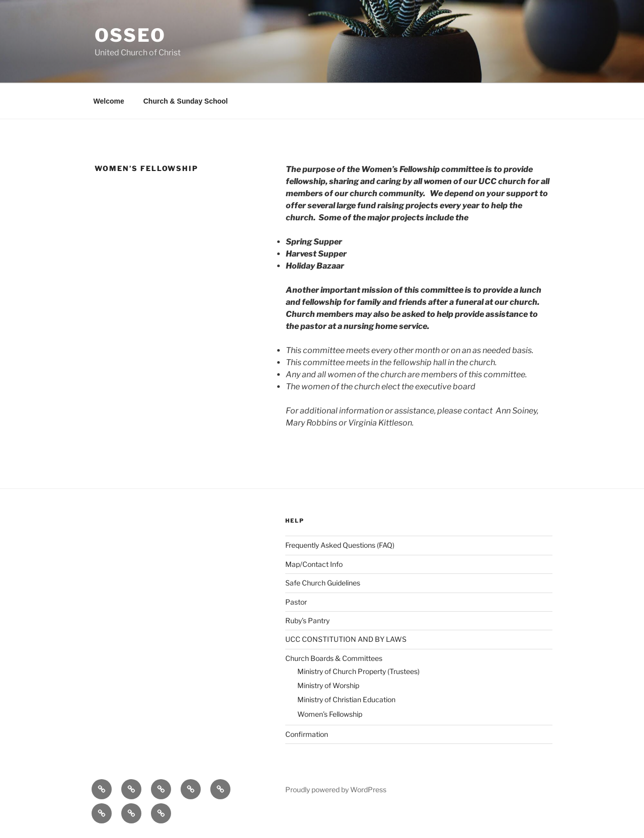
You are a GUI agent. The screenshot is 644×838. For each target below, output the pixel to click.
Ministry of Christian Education (346, 699)
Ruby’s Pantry (307, 620)
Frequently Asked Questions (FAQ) (340, 545)
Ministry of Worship (328, 685)
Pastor (296, 602)
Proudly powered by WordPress (336, 789)
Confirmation (307, 734)
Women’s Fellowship (330, 714)
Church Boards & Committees (334, 658)
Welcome (109, 101)
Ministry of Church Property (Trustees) (358, 671)
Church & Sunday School (186, 101)
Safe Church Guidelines (323, 583)
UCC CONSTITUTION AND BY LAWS (346, 639)
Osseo (130, 35)
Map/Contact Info (314, 564)
